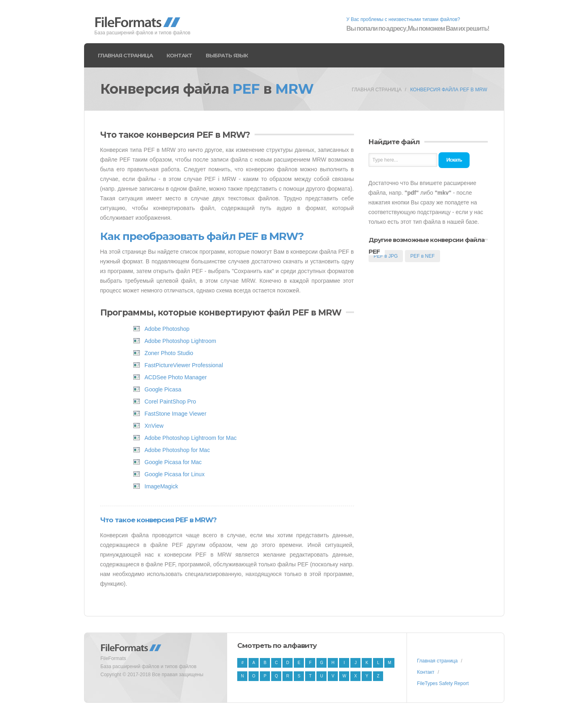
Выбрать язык (227, 55)
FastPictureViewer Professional (184, 365)
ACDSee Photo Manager (176, 377)
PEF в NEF (422, 256)
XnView (154, 426)
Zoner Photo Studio (169, 353)
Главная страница (125, 55)
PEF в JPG (386, 256)
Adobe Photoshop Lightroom (180, 341)
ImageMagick (161, 486)
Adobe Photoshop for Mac (177, 450)
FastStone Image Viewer (176, 414)
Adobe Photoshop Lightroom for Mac (191, 438)
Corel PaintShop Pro (171, 402)
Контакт (179, 55)
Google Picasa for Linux (175, 474)
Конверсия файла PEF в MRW (449, 90)
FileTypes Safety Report (443, 683)
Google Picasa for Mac (173, 462)
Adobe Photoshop (167, 329)
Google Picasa (163, 389)
